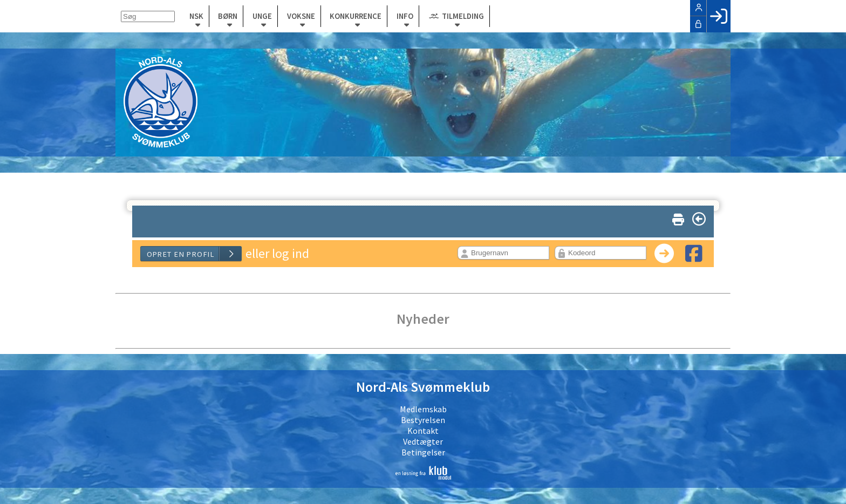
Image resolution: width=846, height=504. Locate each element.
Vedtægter (423, 441)
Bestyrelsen (423, 420)
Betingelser (423, 452)
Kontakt (423, 431)
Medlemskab (423, 409)
